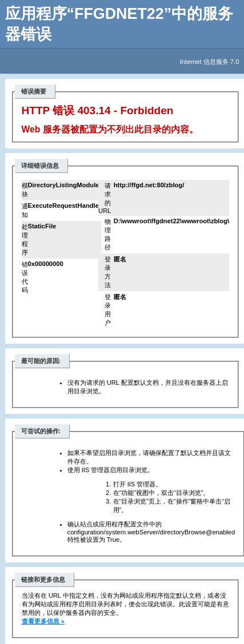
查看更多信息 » (43, 621)
